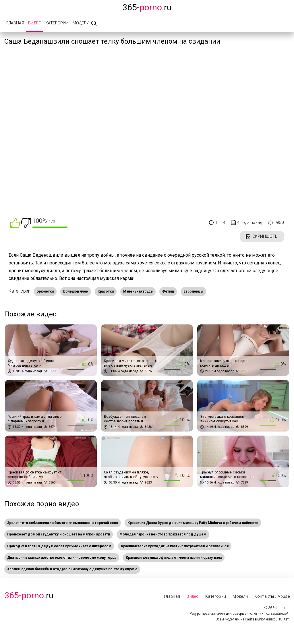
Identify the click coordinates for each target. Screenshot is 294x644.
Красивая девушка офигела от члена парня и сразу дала (174, 558)
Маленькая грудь (138, 291)
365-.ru (147, 7)
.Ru (29, 595)
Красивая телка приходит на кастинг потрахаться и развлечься (175, 546)
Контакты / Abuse (272, 596)
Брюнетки (45, 291)
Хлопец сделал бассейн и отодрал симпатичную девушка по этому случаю (72, 569)
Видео (35, 23)
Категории (57, 23)
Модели (81, 23)
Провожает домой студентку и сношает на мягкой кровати (59, 534)
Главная (15, 23)
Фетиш (168, 291)
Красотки (106, 291)
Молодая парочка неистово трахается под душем (163, 534)
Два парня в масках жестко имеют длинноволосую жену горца (62, 558)
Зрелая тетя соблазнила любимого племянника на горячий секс (63, 523)
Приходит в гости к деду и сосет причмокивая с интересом (59, 546)
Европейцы (193, 291)
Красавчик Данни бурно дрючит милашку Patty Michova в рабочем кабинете (193, 523)
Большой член (76, 291)
